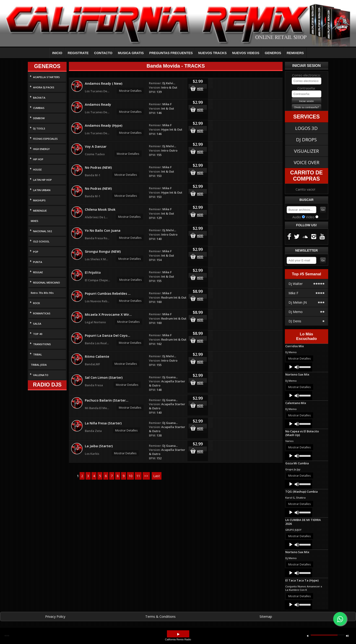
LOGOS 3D (306, 128)
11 (138, 476)
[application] (299, 367)
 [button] (308, 636)
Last (157, 476)
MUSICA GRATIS (131, 53)
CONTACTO (103, 53)
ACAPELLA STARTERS (46, 77)
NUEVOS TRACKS (212, 53)
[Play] (291, 367)
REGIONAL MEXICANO (47, 283)
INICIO (57, 53)
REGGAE (38, 272)
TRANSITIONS (42, 344)
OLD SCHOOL (41, 241)
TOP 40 (38, 334)
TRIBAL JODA (39, 365)
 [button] (347, 636)
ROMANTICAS (42, 313)
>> (146, 476)
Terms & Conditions (160, 616)
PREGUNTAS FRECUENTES (171, 53)
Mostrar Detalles (130, 91)
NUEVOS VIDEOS (246, 53)
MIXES (35, 221)
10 (130, 476)
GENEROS (273, 53)
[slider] (305, 367)
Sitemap (266, 616)
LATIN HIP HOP (42, 180)
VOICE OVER (307, 162)
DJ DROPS (306, 139)
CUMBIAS (39, 108)
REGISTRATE (78, 53)
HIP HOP (38, 159)
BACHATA (39, 98)
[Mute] (297, 367)
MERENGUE (40, 211)
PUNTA (38, 262)
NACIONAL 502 (43, 231)
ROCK (36, 303)
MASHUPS (39, 200)
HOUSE (37, 170)
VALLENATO (41, 375)
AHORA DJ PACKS (44, 87)
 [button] (178, 634)
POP (36, 252)
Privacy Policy (55, 616)
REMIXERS (295, 53)
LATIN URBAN (42, 190)
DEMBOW (39, 118)
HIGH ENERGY (41, 149)
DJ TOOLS (39, 128)
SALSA (37, 324)
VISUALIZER (306, 151)
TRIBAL (38, 354)
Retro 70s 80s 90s (42, 293)
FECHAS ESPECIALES (45, 139)
